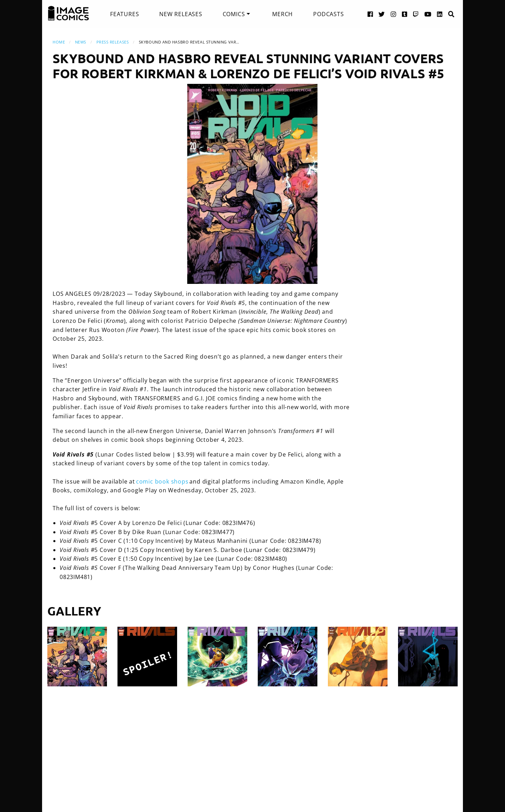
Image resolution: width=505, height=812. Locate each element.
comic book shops (162, 481)
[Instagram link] (393, 14)
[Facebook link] (370, 14)
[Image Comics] (68, 13)
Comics (234, 14)
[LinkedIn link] (440, 14)
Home (59, 42)
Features (124, 14)
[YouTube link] (428, 14)
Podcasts (328, 14)
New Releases (181, 14)
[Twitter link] (382, 14)
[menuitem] (124, 14)
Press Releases (113, 42)
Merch (282, 14)
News (81, 42)
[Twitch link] (416, 14)
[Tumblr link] (405, 14)
